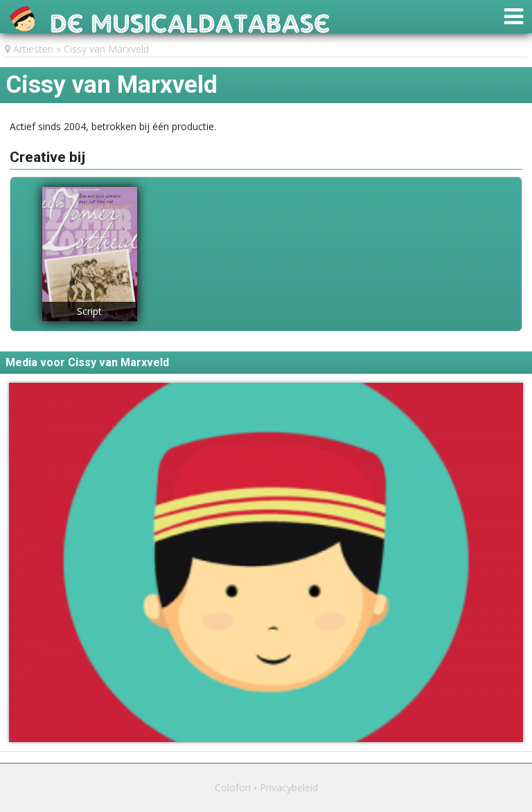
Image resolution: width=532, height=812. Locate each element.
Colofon (233, 787)
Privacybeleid (289, 787)
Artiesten (33, 49)
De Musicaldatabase (190, 20)
